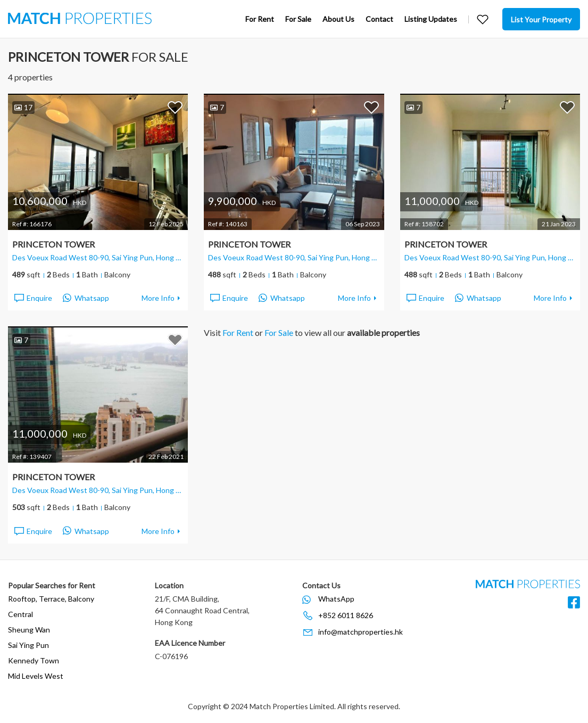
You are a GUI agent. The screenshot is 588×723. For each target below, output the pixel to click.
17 (23, 107)
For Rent (260, 19)
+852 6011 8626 (346, 615)
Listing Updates (431, 19)
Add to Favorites (175, 107)
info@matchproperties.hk (361, 632)
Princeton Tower (53, 244)
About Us (338, 19)
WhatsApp (336, 599)
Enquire (33, 298)
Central (20, 614)
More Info (158, 298)
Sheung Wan (29, 630)
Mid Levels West (36, 676)
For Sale (298, 19)
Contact (379, 19)
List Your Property (541, 19)
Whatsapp (86, 298)
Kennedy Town (34, 660)
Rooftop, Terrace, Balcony (51, 599)
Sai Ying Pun (28, 645)
